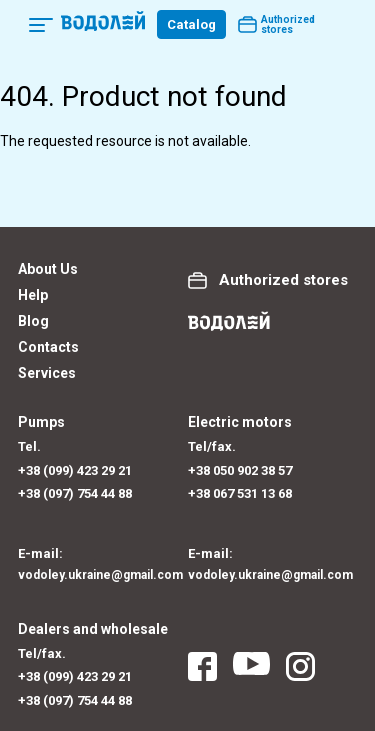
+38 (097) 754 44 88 (75, 493)
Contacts (48, 347)
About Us (48, 269)
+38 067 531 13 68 (240, 493)
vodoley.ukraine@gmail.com (100, 575)
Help (33, 295)
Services (47, 373)
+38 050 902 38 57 (240, 470)
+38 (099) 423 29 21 (75, 470)
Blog (33, 321)
